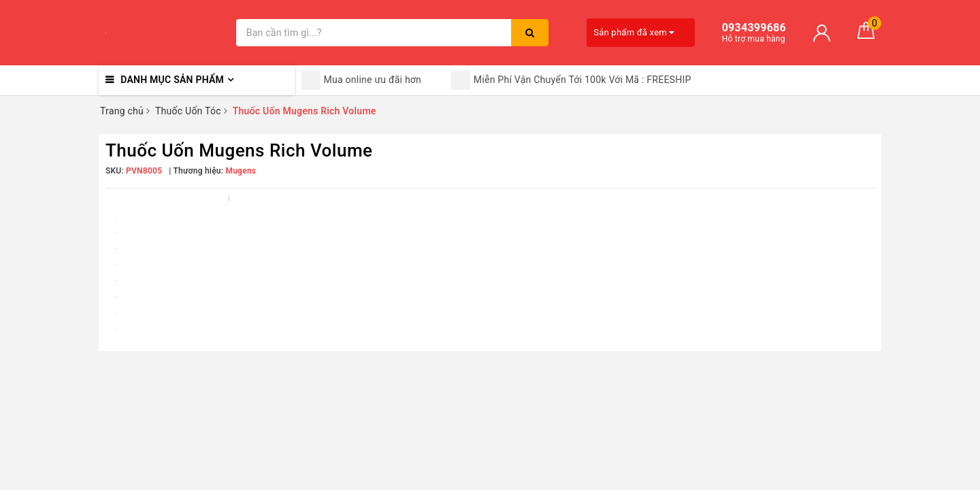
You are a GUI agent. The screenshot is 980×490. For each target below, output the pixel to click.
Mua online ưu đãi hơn (362, 80)
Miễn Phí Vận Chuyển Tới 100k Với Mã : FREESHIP (571, 80)
